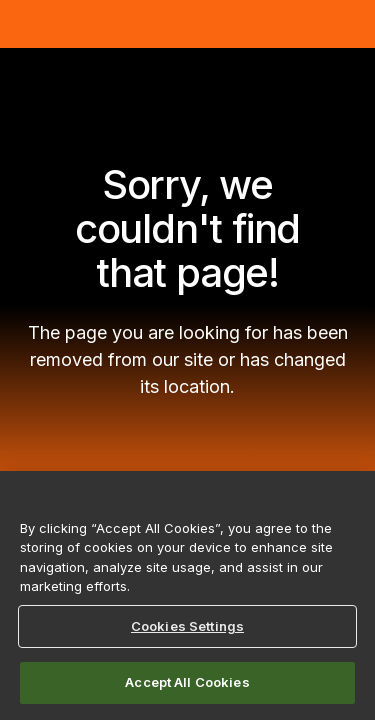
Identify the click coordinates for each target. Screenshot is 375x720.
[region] (187, 595)
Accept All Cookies (187, 682)
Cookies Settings (187, 626)
